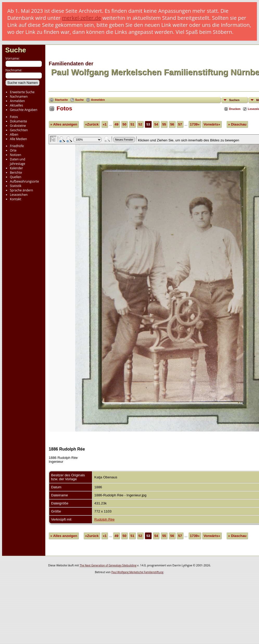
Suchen (234, 100)
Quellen (16, 177)
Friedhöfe (17, 146)
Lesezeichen (19, 195)
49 (116, 124)
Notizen (15, 155)
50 (125, 124)
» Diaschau (237, 124)
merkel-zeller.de (81, 18)
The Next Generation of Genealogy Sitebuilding (108, 565)
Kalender (16, 168)
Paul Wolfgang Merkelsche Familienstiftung (137, 572)
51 (132, 124)
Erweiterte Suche (22, 92)
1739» (195, 124)
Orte (13, 150)
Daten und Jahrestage (18, 161)
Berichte (16, 173)
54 (156, 124)
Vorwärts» (212, 124)
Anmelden (17, 101)
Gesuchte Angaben (24, 110)
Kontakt (15, 199)
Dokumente (18, 121)
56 (172, 124)
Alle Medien (18, 139)
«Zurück (92, 124)
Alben (14, 135)
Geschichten (19, 130)
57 (180, 124)
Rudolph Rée (104, 519)
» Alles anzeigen (64, 124)
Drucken (235, 109)
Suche (16, 50)
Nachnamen (19, 96)
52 (140, 124)
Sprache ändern (21, 190)
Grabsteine (18, 126)
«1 (105, 124)
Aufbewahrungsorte (24, 181)
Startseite (61, 100)
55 (164, 124)
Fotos (14, 117)
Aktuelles (17, 105)
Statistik (16, 186)
